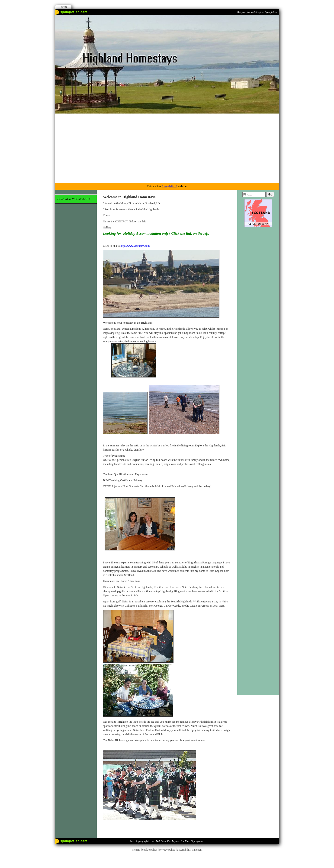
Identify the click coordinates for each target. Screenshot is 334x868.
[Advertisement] (167, 148)
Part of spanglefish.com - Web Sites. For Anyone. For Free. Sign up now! (167, 841)
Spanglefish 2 (170, 186)
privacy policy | (168, 850)
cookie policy (150, 850)
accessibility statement (190, 850)
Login (63, 7)
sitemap (136, 850)
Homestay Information (74, 199)
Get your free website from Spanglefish (257, 12)
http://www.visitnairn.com (135, 246)
